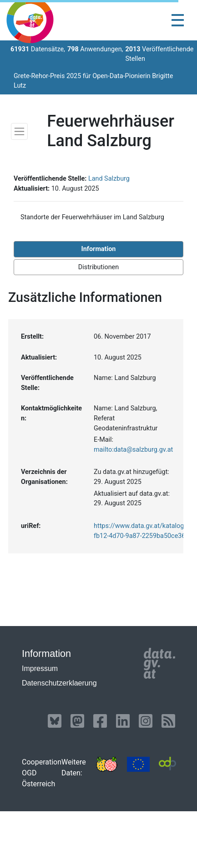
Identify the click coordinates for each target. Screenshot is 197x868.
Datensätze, (38, 49)
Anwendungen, (95, 49)
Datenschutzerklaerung (59, 683)
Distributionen (98, 267)
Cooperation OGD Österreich (42, 773)
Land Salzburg (109, 179)
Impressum (40, 668)
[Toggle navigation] (178, 20)
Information (99, 249)
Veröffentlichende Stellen (159, 54)
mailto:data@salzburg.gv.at (133, 450)
